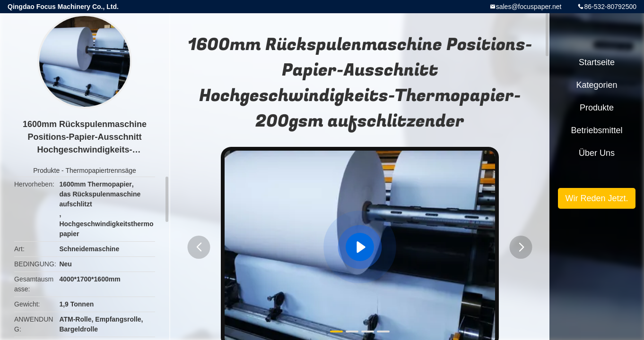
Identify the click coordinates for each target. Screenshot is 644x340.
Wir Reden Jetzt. (596, 198)
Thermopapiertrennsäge (100, 170)
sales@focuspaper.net (529, 7)
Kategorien (596, 85)
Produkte (46, 170)
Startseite (597, 62)
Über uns (597, 153)
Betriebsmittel (596, 130)
